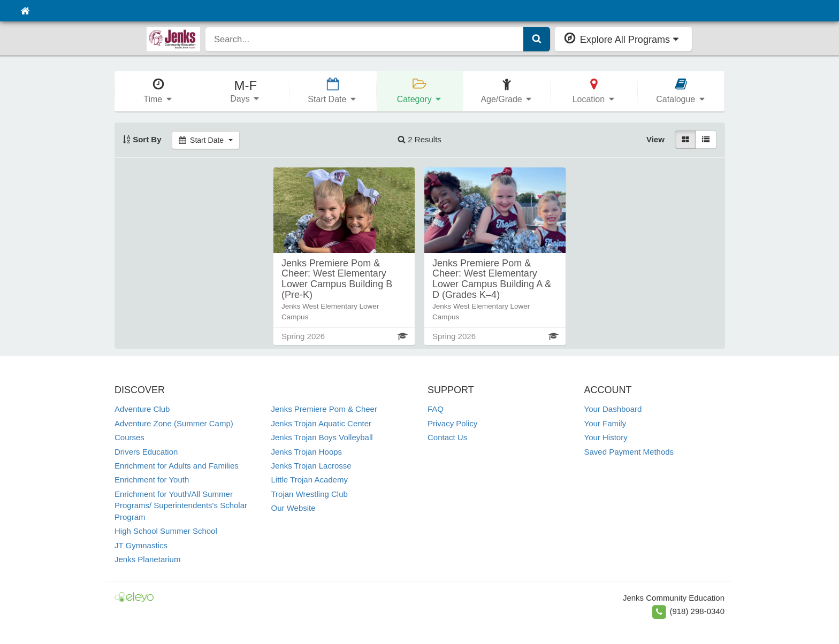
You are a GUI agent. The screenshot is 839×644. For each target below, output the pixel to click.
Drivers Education (146, 452)
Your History (606, 437)
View (655, 139)
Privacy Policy (452, 423)
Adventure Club (142, 409)
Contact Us (447, 437)
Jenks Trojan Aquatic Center (322, 423)
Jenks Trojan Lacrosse (311, 466)
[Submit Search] (537, 39)
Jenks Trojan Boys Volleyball (322, 437)
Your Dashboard (613, 409)
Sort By (142, 139)
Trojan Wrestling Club (310, 494)
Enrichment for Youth (152, 480)
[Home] (25, 11)
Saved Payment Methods (629, 452)
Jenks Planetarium (147, 559)
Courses (129, 437)
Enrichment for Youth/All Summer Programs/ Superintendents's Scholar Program (181, 505)
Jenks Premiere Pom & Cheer (324, 409)
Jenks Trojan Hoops (307, 452)
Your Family (605, 423)
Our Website (293, 508)
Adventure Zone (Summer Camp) (174, 423)
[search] (365, 39)
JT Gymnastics (141, 545)
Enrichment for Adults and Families (177, 466)
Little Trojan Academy (310, 480)
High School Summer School (166, 531)
